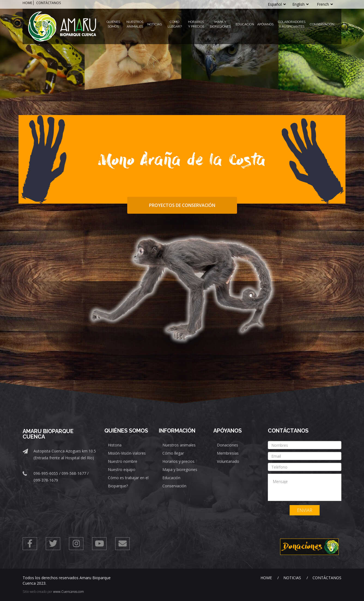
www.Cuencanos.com (69, 592)
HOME (27, 3)
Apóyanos (265, 24)
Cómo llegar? (175, 24)
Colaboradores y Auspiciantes (292, 24)
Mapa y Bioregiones (220, 24)
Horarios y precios (178, 461)
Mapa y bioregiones (180, 469)
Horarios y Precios (196, 24)
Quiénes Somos (113, 24)
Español (277, 4)
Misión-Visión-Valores (127, 453)
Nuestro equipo (122, 469)
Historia (115, 445)
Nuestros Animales (135, 24)
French (325, 4)
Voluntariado (228, 461)
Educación (245, 24)
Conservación (322, 24)
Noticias (155, 24)
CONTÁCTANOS (48, 3)
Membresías (228, 453)
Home (266, 578)
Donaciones (227, 445)
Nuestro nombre (123, 461)
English (301, 4)
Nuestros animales (179, 445)
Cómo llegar (173, 453)
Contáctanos (327, 578)
